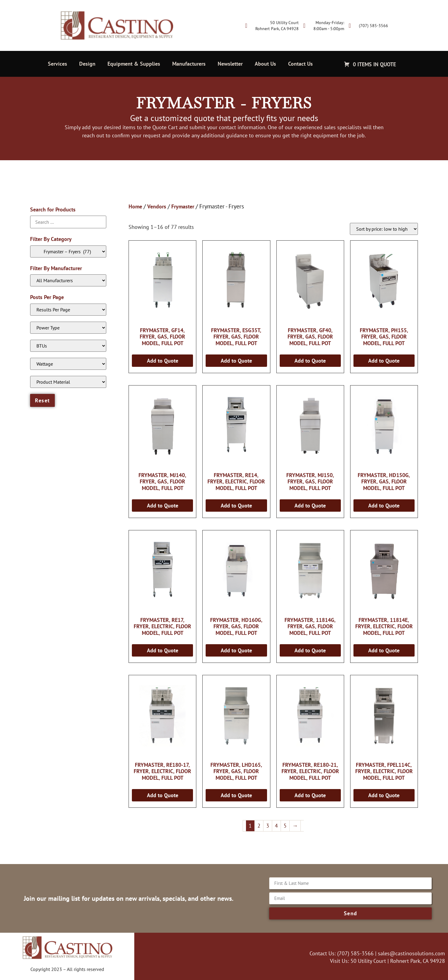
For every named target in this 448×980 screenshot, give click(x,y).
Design (87, 64)
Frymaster (183, 206)
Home (135, 206)
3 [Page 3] (268, 826)
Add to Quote (163, 361)
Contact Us (300, 64)
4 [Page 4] (276, 826)
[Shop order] (384, 229)
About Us (265, 64)
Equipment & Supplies (134, 64)
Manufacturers (189, 64)
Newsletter (230, 64)
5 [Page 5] (285, 826)
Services (58, 64)
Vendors (157, 206)
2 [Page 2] (259, 826)
